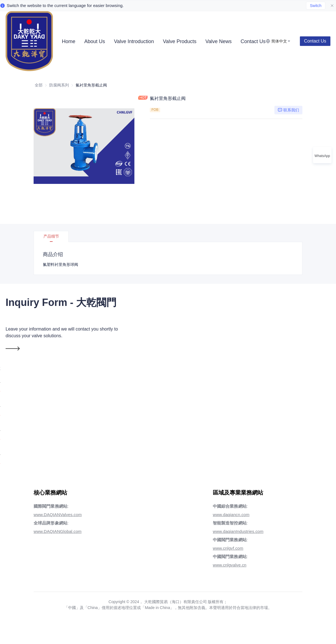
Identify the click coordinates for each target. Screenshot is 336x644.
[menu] (162, 41)
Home (69, 41)
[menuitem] (69, 41)
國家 (279, 334)
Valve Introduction (134, 41)
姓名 (200, 310)
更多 (247, 41)
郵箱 (203, 334)
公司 (279, 310)
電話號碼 (207, 358)
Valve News (219, 41)
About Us (95, 41)
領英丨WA (284, 358)
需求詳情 (208, 382)
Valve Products (180, 41)
